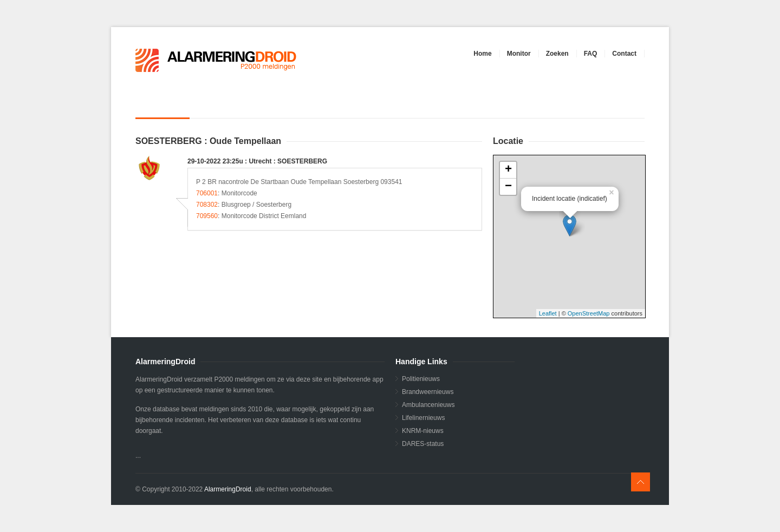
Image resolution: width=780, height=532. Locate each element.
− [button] (508, 187)
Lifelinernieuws (423, 418)
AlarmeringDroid (228, 489)
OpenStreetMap (589, 313)
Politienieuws (421, 379)
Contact (624, 54)
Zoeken (557, 54)
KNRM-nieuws (423, 431)
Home (482, 54)
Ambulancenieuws (428, 405)
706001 (207, 193)
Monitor (519, 54)
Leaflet (548, 313)
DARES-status (423, 444)
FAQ (591, 54)
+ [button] (508, 170)
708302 (207, 205)
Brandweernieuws (428, 392)
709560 (207, 216)
